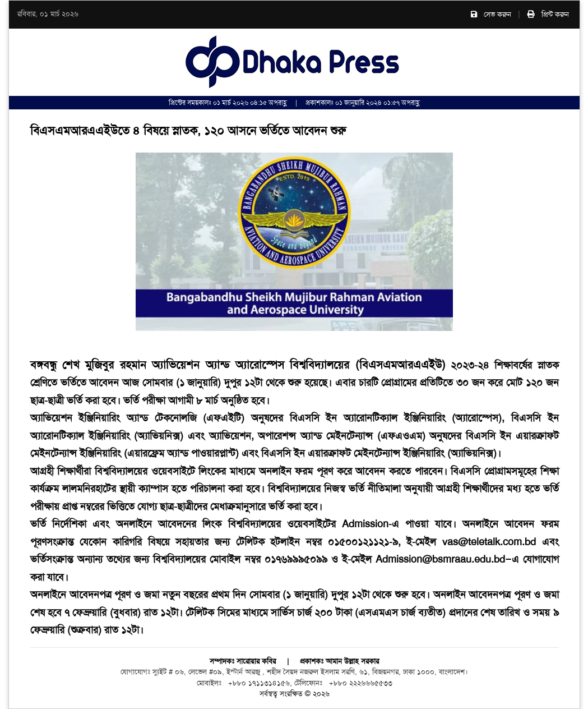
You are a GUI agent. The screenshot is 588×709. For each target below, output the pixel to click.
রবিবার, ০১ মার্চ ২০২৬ (48, 14)
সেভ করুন (491, 14)
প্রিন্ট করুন (548, 14)
